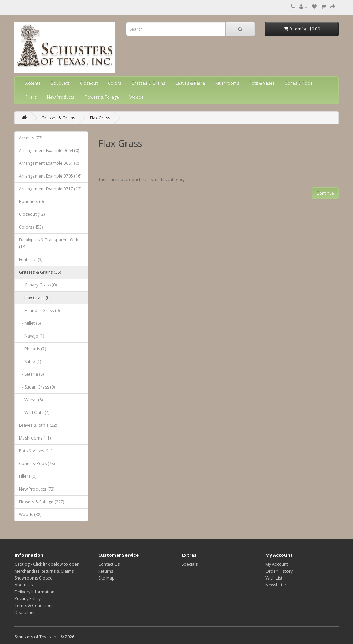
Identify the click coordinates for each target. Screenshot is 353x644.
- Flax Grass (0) (35, 298)
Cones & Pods (299, 83)
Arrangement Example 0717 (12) (50, 189)
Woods (136, 97)
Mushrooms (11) (35, 438)
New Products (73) (37, 489)
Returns (106, 571)
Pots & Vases (262, 83)
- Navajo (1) (32, 336)
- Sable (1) (30, 361)
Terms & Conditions (34, 606)
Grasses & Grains (148, 83)
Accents (33, 83)
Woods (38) (30, 515)
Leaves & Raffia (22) (38, 425)
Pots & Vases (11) (36, 451)
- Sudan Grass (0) (37, 387)
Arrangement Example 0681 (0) (49, 163)
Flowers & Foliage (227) (42, 502)
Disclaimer (25, 612)
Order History (279, 571)
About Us (24, 585)
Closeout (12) (32, 214)
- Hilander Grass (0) (39, 310)
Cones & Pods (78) (37, 464)
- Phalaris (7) (32, 349)
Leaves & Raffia (190, 83)
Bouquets (60, 83)
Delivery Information (34, 592)
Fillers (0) (28, 476)
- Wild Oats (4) (34, 412)
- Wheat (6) (31, 400)
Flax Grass (100, 118)
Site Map (107, 578)
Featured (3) (31, 259)
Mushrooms (227, 83)
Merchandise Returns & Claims (44, 571)
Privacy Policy (28, 599)
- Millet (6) (30, 323)
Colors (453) (31, 227)
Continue (325, 193)
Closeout (89, 83)
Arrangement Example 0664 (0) (49, 150)
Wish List (274, 578)
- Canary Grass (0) (38, 285)
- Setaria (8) (31, 374)
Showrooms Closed (34, 578)
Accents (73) (31, 138)
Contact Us (109, 564)
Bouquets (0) (31, 202)
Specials (190, 564)
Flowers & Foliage (102, 97)
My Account (277, 564)
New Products (60, 97)
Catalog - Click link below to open (47, 564)
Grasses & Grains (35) (40, 272)
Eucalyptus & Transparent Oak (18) (48, 243)
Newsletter (276, 585)
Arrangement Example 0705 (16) (50, 176)
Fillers (31, 97)
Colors (114, 83)
